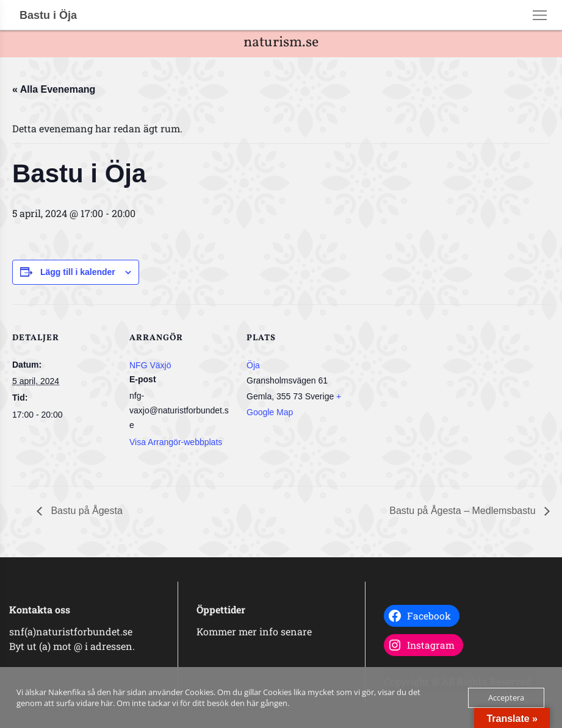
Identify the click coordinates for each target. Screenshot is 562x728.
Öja (253, 365)
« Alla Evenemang (54, 89)
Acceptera (506, 698)
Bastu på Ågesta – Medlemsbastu (464, 511)
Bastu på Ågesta (85, 511)
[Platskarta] (428, 388)
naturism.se (281, 43)
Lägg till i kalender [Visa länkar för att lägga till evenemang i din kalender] (78, 272)
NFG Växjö (150, 365)
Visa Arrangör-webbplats (176, 442)
